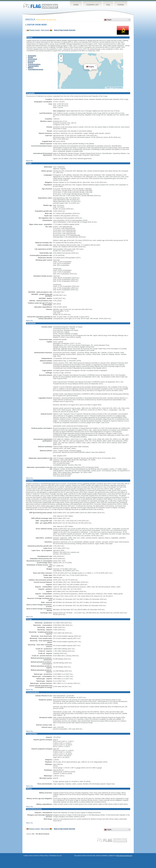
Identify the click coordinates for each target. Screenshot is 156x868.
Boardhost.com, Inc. (56, 856)
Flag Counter (41, 6)
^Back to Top (29, 161)
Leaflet (108, 88)
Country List (92, 5)
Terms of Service (34, 856)
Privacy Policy (44, 856)
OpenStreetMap (118, 88)
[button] (96, 66)
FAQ (108, 5)
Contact (26, 856)
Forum (121, 5)
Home (76, 5)
